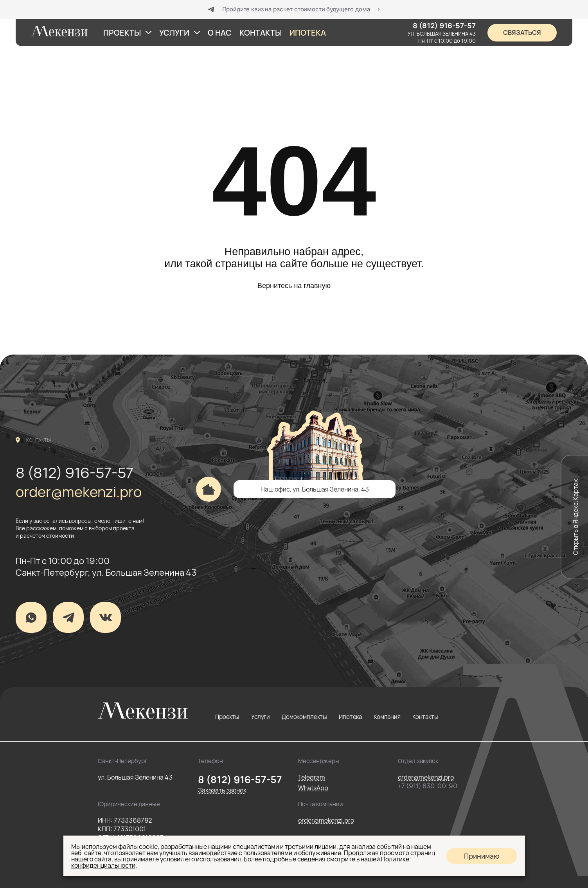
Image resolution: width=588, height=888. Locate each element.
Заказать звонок (222, 790)
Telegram (312, 777)
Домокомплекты (304, 717)
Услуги (261, 717)
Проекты (227, 717)
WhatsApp (313, 788)
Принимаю (482, 856)
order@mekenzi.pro (79, 492)
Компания (387, 717)
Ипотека (350, 717)
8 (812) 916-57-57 (75, 473)
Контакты (425, 717)
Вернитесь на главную (294, 286)
